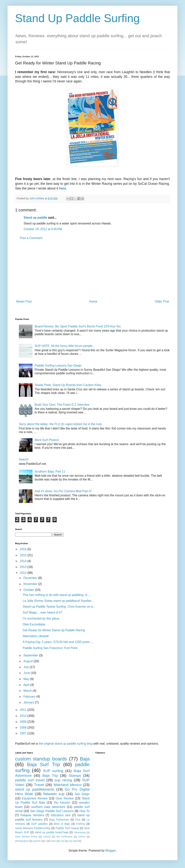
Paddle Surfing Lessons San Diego (58, 366)
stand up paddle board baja (52, 832)
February (30, 697)
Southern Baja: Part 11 (50, 472)
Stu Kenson (62, 803)
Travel (39, 785)
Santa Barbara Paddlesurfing (33, 828)
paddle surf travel (30, 780)
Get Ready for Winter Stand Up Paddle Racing (54, 630)
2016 (24, 549)
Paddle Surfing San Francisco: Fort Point (50, 648)
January (29, 702)
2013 (24, 567)
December (31, 578)
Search (24, 459)
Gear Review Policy (26, 837)
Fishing (80, 824)
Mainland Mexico (67, 785)
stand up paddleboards (35, 789)
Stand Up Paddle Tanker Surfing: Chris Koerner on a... (59, 607)
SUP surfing (53, 771)
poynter (37, 841)
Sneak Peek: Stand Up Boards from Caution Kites (68, 385)
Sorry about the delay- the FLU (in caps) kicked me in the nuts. (61, 424)
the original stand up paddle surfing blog (66, 744)
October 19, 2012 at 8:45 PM (43, 229)
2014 (24, 561)
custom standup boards (41, 759)
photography (22, 841)
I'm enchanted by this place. (41, 619)
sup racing (63, 780)
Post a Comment (31, 238)
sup (62, 841)
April (27, 685)
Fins (78, 820)
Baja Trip (50, 776)
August (29, 661)
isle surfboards (64, 837)
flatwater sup (54, 794)
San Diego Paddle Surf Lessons (52, 811)
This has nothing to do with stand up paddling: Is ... (57, 595)
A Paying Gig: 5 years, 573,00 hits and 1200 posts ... (58, 642)
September (31, 655)
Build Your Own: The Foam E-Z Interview (62, 405)
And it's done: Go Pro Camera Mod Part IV (63, 491)
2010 (24, 716)
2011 (24, 710)
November (31, 584)
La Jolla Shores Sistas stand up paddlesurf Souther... (58, 601)
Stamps (75, 776)
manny (82, 837)
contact (47, 837)
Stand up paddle (35, 218)
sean (53, 841)
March (28, 691)
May (27, 679)
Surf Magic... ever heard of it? (42, 612)
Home (93, 301)
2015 (24, 555)
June (27, 673)
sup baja (73, 841)
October (29, 590)
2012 (24, 573)
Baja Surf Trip (44, 764)
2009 (24, 722)
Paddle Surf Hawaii (67, 828)
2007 (24, 733)
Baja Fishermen (59, 820)
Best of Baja (62, 824)
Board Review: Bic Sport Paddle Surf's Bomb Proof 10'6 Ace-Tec (78, 326)
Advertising (80, 832)
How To (84, 811)
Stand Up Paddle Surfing (77, 18)
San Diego (82, 794)
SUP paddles (40, 824)
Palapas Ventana (32, 815)
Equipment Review (35, 798)
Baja (85, 759)
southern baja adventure (48, 807)
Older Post (162, 301)
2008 (24, 728)
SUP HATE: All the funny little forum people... (65, 346)
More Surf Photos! (47, 440)
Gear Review (65, 798)
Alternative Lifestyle (36, 636)
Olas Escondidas (34, 624)
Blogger (110, 851)
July (27, 667)
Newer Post (24, 301)
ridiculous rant (61, 815)
